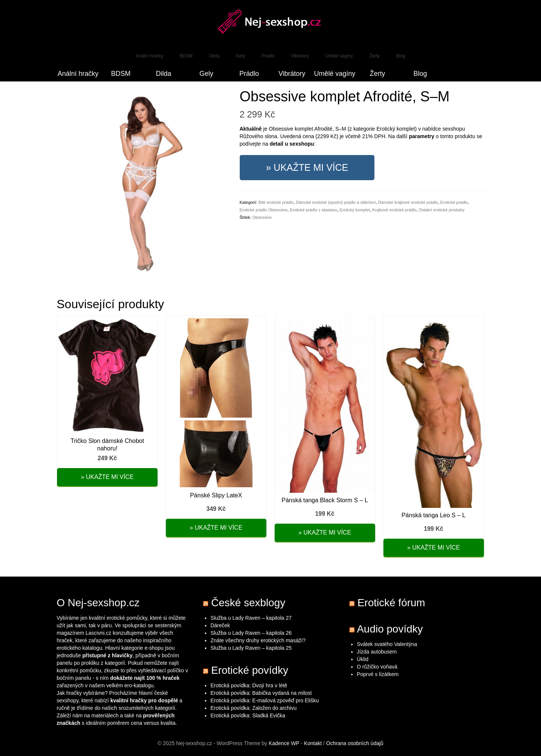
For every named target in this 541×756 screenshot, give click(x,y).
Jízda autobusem (377, 652)
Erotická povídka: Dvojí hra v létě (249, 685)
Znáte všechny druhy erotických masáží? (259, 640)
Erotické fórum (391, 603)
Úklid (363, 659)
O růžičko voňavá (377, 667)
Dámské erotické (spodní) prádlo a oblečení (336, 202)
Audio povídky (390, 629)
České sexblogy (248, 603)
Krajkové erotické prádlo (394, 210)
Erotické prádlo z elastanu (313, 210)
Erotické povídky (250, 670)
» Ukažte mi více (307, 167)
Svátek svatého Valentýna (387, 644)
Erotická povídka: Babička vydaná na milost (261, 693)
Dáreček (220, 625)
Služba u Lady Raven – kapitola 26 (251, 633)
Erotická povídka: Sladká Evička (248, 715)
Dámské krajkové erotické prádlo (408, 202)
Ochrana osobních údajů (355, 743)
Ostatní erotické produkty (442, 210)
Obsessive (262, 217)
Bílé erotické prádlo (276, 202)
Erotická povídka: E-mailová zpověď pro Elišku (265, 700)
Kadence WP (284, 743)
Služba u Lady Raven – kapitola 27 (251, 618)
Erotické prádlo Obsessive (264, 210)
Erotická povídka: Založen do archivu (254, 708)
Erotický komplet (355, 210)
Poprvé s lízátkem (378, 674)
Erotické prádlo (454, 202)
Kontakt (313, 743)
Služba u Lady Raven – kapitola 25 (251, 648)
